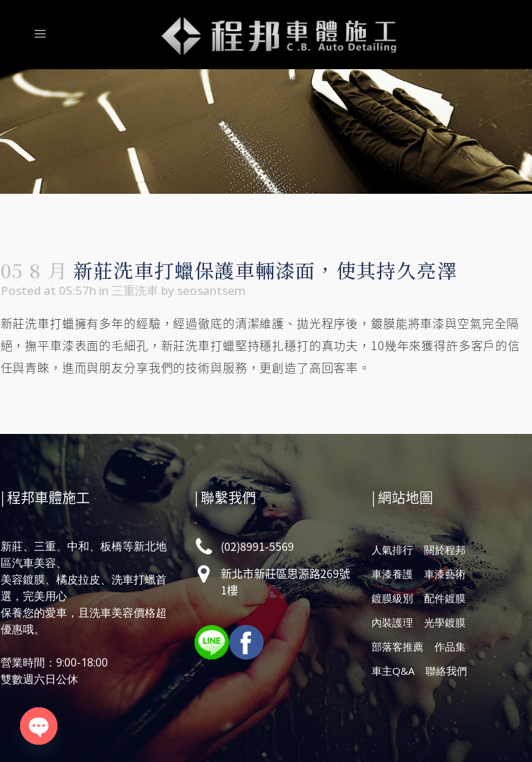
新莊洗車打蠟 (38, 323)
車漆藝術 (445, 574)
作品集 (450, 646)
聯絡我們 (446, 671)
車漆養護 (392, 574)
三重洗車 (135, 290)
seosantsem (211, 290)
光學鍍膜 (445, 622)
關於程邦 (445, 550)
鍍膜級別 (392, 598)
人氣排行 (392, 550)
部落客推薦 (397, 646)
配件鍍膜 (445, 598)
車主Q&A (393, 671)
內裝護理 (392, 622)
